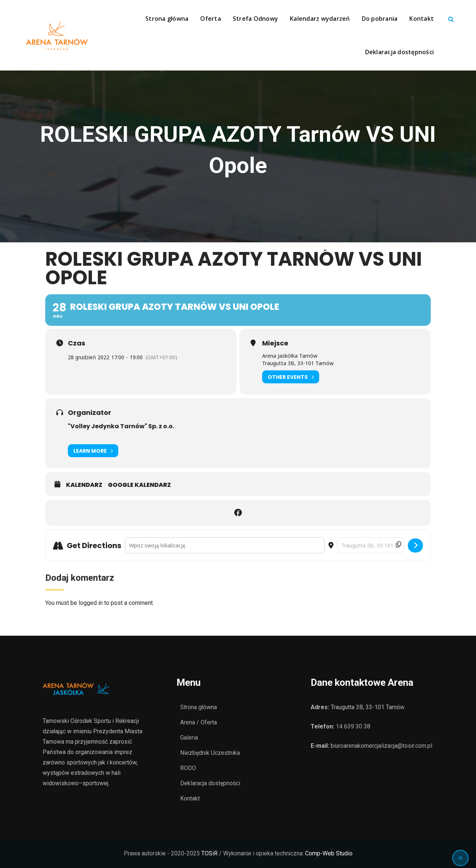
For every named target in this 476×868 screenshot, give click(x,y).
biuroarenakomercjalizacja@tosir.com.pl (381, 746)
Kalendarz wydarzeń (320, 19)
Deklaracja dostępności (400, 52)
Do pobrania (380, 19)
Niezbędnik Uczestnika (210, 753)
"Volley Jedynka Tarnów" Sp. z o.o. (121, 426)
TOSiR (209, 853)
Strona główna (167, 19)
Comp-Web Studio (329, 853)
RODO (188, 768)
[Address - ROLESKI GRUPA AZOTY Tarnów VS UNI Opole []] (225, 545)
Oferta (211, 19)
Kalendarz (84, 485)
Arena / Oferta (199, 722)
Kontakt (422, 19)
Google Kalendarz (139, 485)
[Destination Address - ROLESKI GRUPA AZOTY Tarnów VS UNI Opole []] (371, 545)
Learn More (93, 451)
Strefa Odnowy (255, 19)
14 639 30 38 (353, 726)
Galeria (189, 738)
